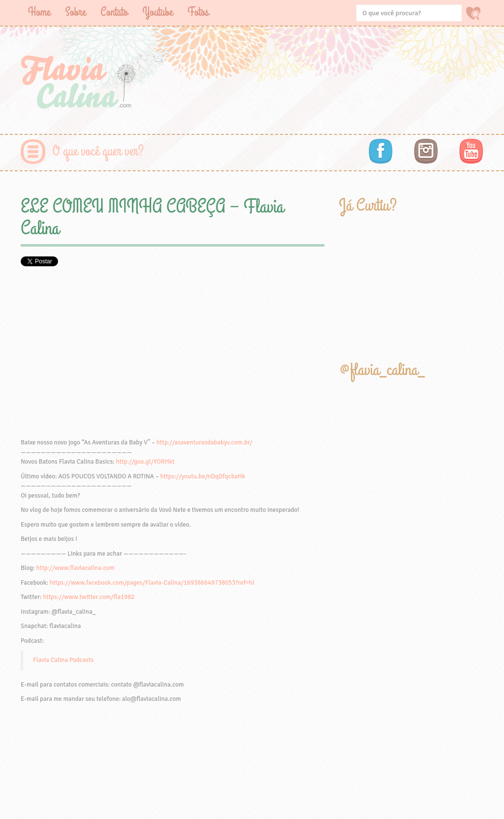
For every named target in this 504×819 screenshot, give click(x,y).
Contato (114, 12)
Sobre (75, 12)
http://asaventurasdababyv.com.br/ (205, 442)
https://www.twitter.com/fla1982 (89, 597)
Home (39, 12)
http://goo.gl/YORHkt (145, 462)
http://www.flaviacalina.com (76, 568)
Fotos (198, 12)
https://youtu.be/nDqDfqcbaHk (203, 476)
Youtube (157, 12)
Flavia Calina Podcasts (63, 660)
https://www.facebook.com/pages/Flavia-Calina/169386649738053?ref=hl (152, 583)
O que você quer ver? (98, 151)
